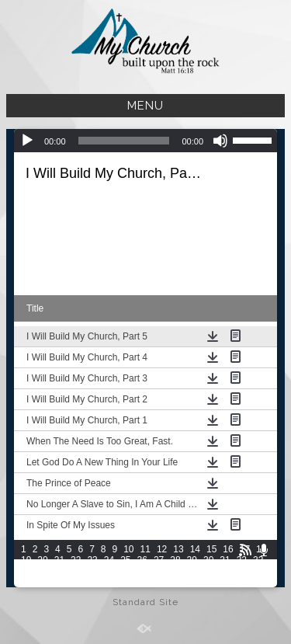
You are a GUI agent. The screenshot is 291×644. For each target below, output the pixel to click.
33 (258, 560)
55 (125, 582)
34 (26, 571)
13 (178, 549)
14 (195, 549)
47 (242, 571)
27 (159, 560)
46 (225, 571)
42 (159, 571)
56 (142, 582)
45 (208, 571)
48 (258, 571)
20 (42, 560)
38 (92, 571)
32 (242, 560)
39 (109, 571)
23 (92, 560)
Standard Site (145, 602)
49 (26, 582)
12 (162, 549)
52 (76, 582)
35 (42, 571)
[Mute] (220, 141)
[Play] (27, 141)
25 (125, 560)
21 (59, 560)
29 (192, 560)
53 (92, 582)
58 (175, 582)
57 (159, 582)
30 (208, 560)
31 (225, 560)
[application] (145, 141)
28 (175, 560)
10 (128, 549)
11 (145, 549)
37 (76, 571)
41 (142, 571)
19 (26, 560)
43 (175, 571)
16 (228, 549)
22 (76, 560)
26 (142, 560)
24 (109, 560)
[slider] (124, 141)
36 (59, 571)
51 (59, 582)
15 (211, 549)
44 (192, 571)
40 (125, 571)
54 (109, 582)
